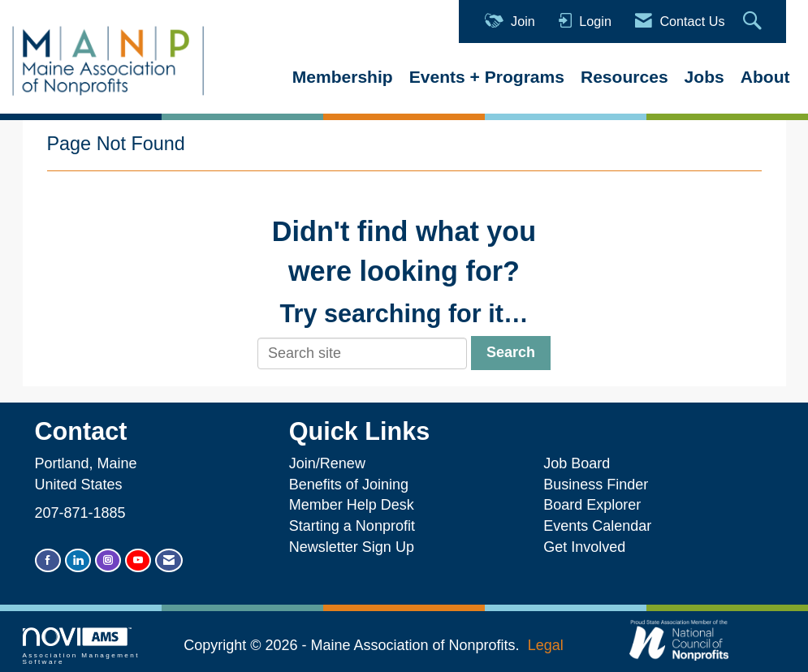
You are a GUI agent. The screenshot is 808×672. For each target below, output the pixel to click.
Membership (343, 77)
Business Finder (600, 485)
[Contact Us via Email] (169, 560)
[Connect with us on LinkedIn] (78, 560)
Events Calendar (597, 526)
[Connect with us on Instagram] (108, 560)
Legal (546, 645)
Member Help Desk (352, 505)
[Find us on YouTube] (138, 560)
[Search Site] (754, 22)
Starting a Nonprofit (352, 526)
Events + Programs (487, 77)
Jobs (704, 77)
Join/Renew (327, 463)
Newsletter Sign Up (352, 547)
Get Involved (584, 547)
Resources (624, 77)
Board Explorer (592, 505)
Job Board (581, 463)
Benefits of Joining (349, 485)
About (765, 77)
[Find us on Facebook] (48, 560)
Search (511, 352)
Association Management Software (81, 646)
